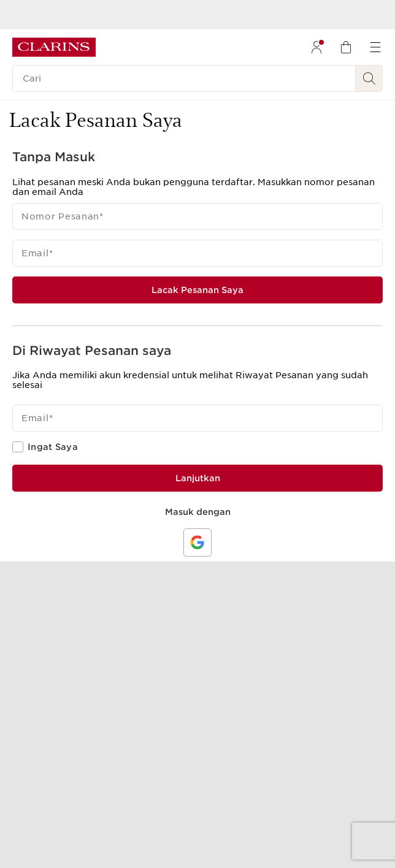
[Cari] (184, 78)
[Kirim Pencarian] (369, 78)
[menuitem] (316, 47)
